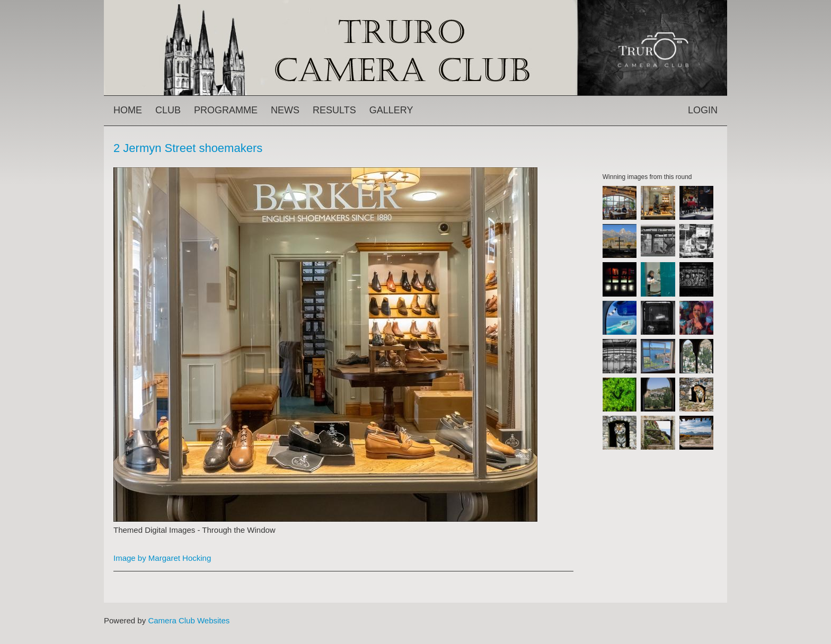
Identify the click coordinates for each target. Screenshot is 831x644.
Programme (226, 110)
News (285, 110)
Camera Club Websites (189, 620)
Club (168, 110)
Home (128, 110)
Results (334, 110)
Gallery (391, 110)
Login (703, 110)
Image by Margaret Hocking (162, 558)
